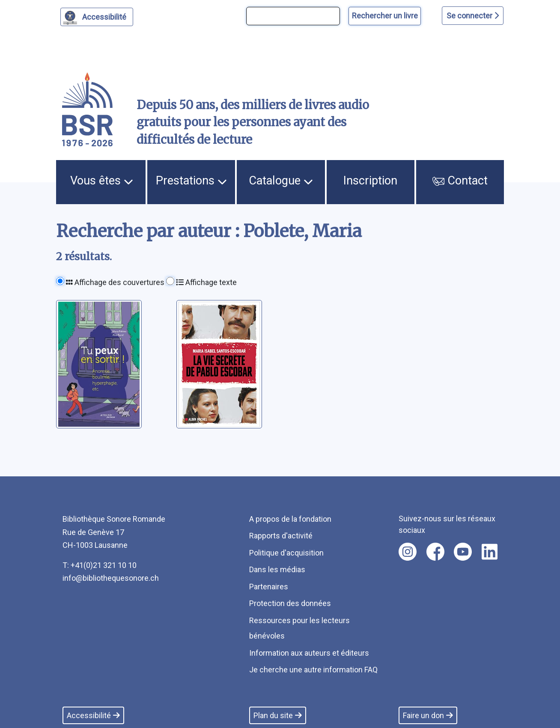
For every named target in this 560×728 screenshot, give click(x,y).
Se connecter (473, 16)
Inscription (370, 181)
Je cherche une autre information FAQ (313, 670)
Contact (460, 181)
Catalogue (281, 181)
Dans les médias (277, 569)
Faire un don (428, 715)
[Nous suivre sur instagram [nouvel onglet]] (408, 552)
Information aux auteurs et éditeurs (309, 653)
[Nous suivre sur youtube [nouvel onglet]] (463, 552)
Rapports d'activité (281, 536)
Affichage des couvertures (115, 282)
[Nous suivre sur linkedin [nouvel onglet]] (490, 552)
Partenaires (269, 587)
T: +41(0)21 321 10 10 (100, 565)
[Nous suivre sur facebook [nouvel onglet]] (435, 552)
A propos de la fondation (290, 519)
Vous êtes (102, 181)
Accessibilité (106, 16)
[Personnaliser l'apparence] (97, 17)
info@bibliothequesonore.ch (111, 578)
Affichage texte (206, 282)
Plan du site (278, 715)
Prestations (191, 181)
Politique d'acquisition (286, 553)
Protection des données (290, 603)
